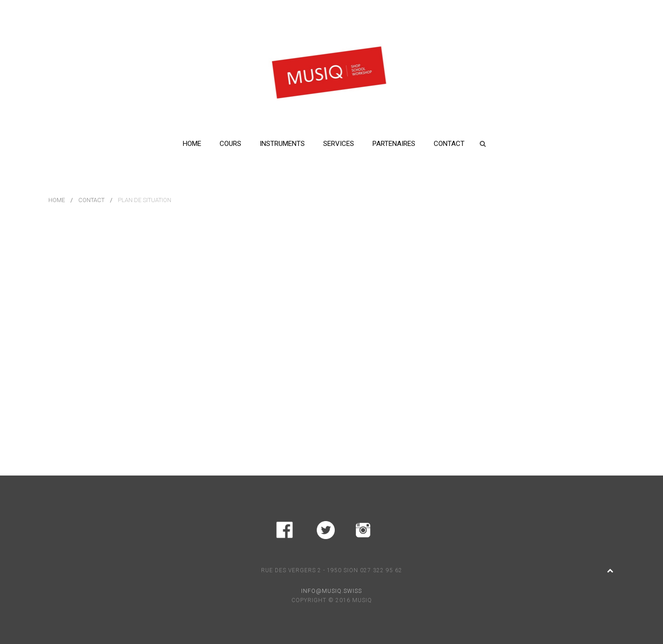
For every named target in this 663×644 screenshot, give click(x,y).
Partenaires (394, 144)
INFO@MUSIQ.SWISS (331, 591)
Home (192, 144)
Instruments (282, 144)
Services (339, 144)
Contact (449, 144)
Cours (230, 144)
